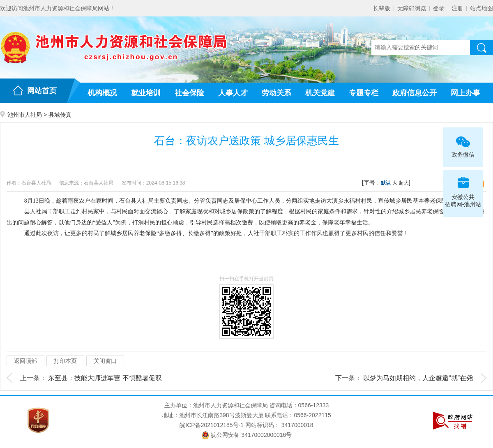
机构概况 (102, 93)
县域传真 (60, 115)
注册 (457, 8)
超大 (404, 183)
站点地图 (481, 8)
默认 (386, 183)
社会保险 (189, 93)
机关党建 (320, 93)
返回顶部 (25, 361)
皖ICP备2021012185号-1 (212, 425)
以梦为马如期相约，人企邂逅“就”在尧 (418, 378)
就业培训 (146, 93)
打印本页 (65, 361)
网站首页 (42, 91)
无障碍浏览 (412, 8)
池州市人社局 (25, 115)
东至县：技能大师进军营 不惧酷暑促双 (105, 378)
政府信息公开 (415, 93)
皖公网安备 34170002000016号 (247, 435)
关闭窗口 (105, 361)
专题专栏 (364, 93)
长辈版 (382, 8)
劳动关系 (276, 93)
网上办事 (465, 93)
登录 (439, 8)
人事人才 (233, 93)
